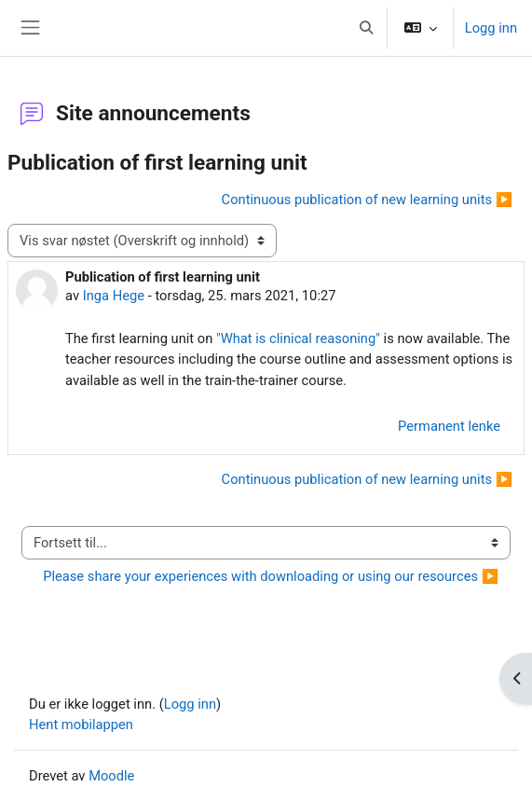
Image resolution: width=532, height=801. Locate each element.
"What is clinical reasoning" (298, 338)
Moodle (111, 776)
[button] (366, 28)
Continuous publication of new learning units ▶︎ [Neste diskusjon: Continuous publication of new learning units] (367, 200)
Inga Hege (114, 296)
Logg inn (491, 28)
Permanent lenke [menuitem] (449, 426)
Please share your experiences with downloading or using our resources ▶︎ (271, 576)
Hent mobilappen (81, 725)
